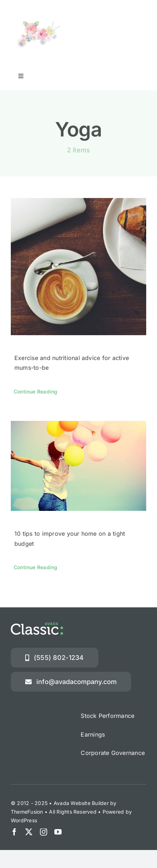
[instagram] (44, 832)
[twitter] (29, 832)
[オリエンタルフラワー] (41, 16)
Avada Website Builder (81, 803)
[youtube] (58, 832)
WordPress (24, 820)
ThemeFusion (27, 812)
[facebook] (14, 832)
